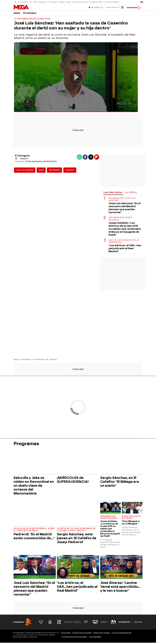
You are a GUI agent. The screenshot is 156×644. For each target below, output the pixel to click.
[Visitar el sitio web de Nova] (68, 623)
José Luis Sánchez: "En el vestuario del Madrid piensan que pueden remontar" (125, 209)
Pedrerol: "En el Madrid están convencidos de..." (34, 537)
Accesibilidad (95, 638)
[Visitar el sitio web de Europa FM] (104, 623)
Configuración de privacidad (74, 638)
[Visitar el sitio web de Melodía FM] (113, 623)
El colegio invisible (95, 2)
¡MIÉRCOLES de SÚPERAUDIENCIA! (73, 481)
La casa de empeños (111, 2)
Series (17, 14)
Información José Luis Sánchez (122, 201)
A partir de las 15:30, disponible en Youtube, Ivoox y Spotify (76, 531)
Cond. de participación (121, 634)
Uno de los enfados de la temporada (124, 243)
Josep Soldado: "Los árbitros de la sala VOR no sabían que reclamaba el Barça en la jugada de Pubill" (125, 230)
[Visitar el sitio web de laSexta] (50, 623)
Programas (30, 14)
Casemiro (70, 171)
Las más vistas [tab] (113, 194)
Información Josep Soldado (120, 220)
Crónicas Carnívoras (79, 2)
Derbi (41, 171)
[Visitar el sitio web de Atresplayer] (126, 623)
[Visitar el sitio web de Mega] (77, 623)
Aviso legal (66, 634)
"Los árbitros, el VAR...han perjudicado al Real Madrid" (125, 250)
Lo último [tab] (131, 194)
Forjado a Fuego (65, 2)
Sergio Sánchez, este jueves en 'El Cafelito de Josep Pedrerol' (77, 539)
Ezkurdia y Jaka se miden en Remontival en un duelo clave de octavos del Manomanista (34, 487)
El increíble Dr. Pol (25, 2)
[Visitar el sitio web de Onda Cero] (95, 623)
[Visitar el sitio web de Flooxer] (138, 623)
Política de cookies (101, 634)
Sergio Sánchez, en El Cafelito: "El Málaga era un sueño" (120, 483)
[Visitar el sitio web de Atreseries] (86, 623)
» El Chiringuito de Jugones (44, 361)
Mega (16, 361)
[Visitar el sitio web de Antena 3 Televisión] (41, 623)
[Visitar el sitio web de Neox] (59, 623)
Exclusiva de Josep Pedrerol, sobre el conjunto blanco (34, 531)
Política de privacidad (82, 634)
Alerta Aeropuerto (40, 2)
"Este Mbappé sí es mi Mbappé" (131, 524)
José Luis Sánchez (25, 171)
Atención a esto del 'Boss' (131, 519)
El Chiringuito (53, 2)
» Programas (25, 361)
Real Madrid (54, 171)
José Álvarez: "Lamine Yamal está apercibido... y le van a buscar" (120, 588)
